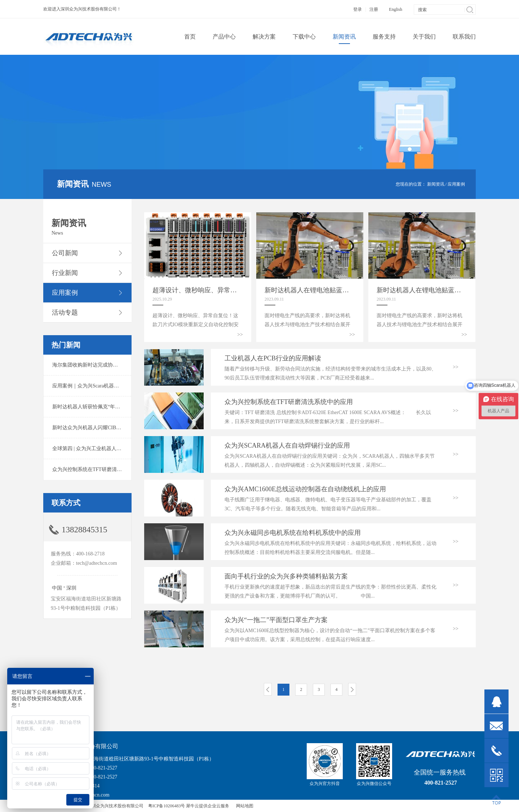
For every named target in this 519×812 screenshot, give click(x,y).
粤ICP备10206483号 (167, 806)
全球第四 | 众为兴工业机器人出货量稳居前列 (102, 449)
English (396, 9)
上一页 (268, 689)
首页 (190, 37)
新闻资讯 (436, 184)
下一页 (352, 689)
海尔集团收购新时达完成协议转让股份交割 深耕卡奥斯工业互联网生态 (131, 365)
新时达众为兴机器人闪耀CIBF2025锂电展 (98, 428)
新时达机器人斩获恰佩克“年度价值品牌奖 (99, 407)
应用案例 (456, 184)
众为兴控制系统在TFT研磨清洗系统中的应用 (102, 469)
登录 (358, 9)
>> (240, 335)
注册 (374, 9)
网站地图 (244, 806)
